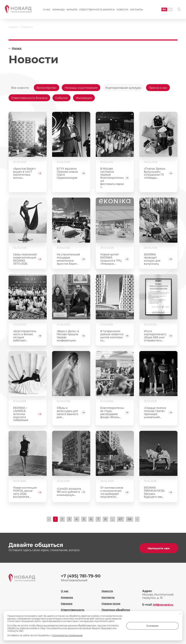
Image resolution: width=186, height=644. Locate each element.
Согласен (164, 627)
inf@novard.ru (164, 604)
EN (168, 10)
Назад (17, 48)
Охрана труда (112, 603)
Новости (122, 10)
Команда (58, 10)
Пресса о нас (21, 99)
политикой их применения (67, 635)
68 (130, 521)
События (94, 99)
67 (121, 521)
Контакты (137, 10)
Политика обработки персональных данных (118, 611)
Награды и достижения (86, 88)
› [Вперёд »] (137, 521)
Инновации (117, 99)
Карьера (72, 10)
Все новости (21, 88)
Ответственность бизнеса (97, 10)
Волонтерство (49, 88)
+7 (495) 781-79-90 (81, 577)
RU (162, 10)
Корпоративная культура (131, 88)
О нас (47, 10)
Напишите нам (158, 549)
